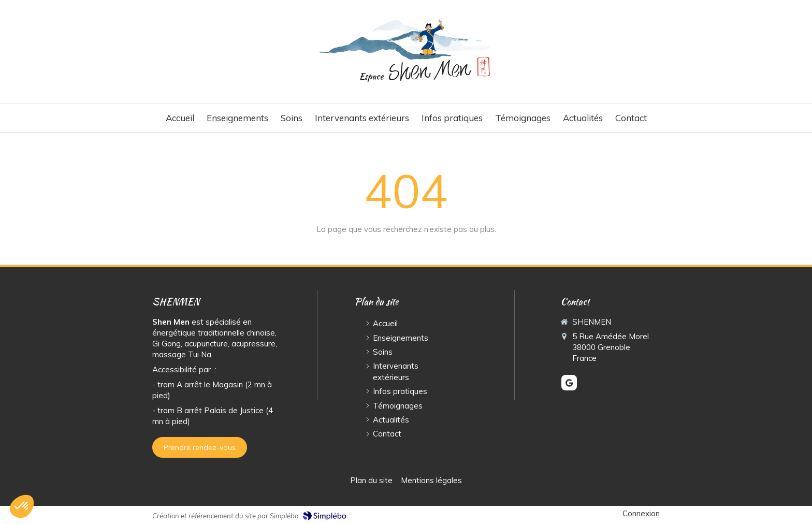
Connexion (641, 513)
